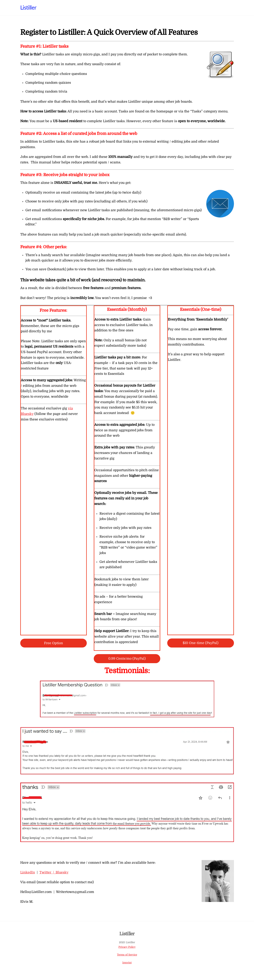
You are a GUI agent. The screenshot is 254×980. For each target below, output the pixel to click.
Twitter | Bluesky (54, 872)
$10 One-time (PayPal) (201, 643)
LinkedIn (28, 872)
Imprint (127, 963)
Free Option (54, 643)
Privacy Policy (127, 947)
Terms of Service (127, 955)
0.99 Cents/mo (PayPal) (127, 659)
